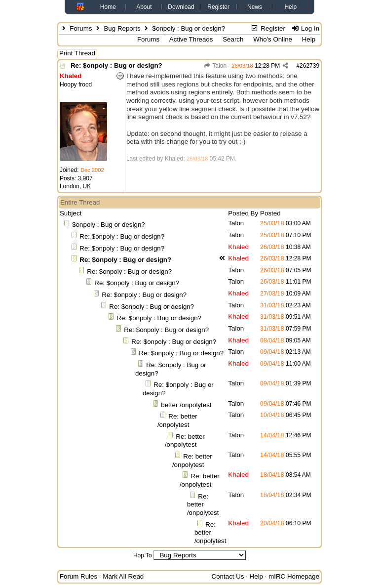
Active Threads (191, 39)
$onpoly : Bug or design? (108, 225)
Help (290, 7)
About (144, 7)
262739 (309, 66)
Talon (215, 66)
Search (233, 39)
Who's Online (273, 39)
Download (181, 7)
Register (218, 7)
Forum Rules (78, 576)
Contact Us (228, 576)
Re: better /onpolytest (177, 420)
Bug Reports (122, 28)
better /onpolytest (186, 405)
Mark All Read (123, 576)
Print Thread (77, 53)
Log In (305, 28)
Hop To (143, 555)
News (255, 7)
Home (108, 7)
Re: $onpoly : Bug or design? (116, 65)
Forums (81, 28)
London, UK (75, 186)
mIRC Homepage (294, 576)
